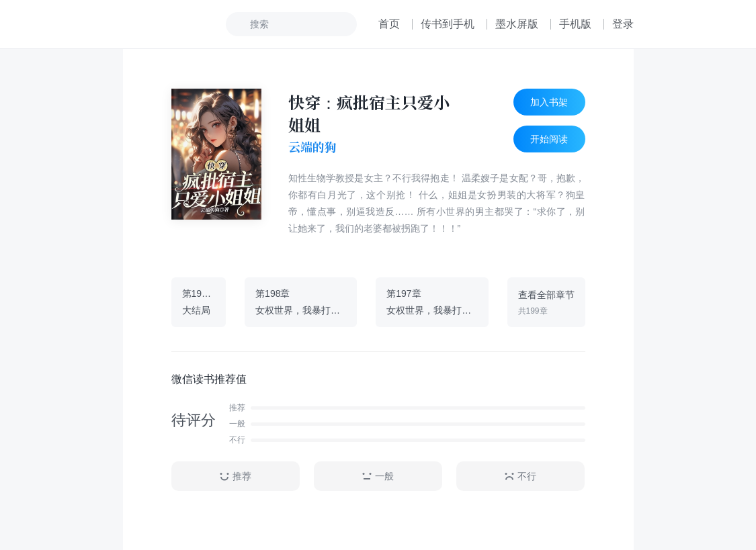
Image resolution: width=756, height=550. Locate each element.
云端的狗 (312, 147)
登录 (623, 24)
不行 (520, 476)
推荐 (235, 476)
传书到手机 (448, 24)
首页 (389, 24)
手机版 (575, 24)
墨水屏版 (517, 24)
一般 (378, 476)
